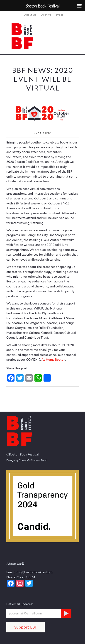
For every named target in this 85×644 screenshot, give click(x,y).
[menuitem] (30, 15)
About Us (30, 15)
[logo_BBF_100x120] (35, 36)
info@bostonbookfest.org (34, 572)
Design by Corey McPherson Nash (27, 460)
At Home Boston (53, 360)
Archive (46, 15)
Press (60, 15)
